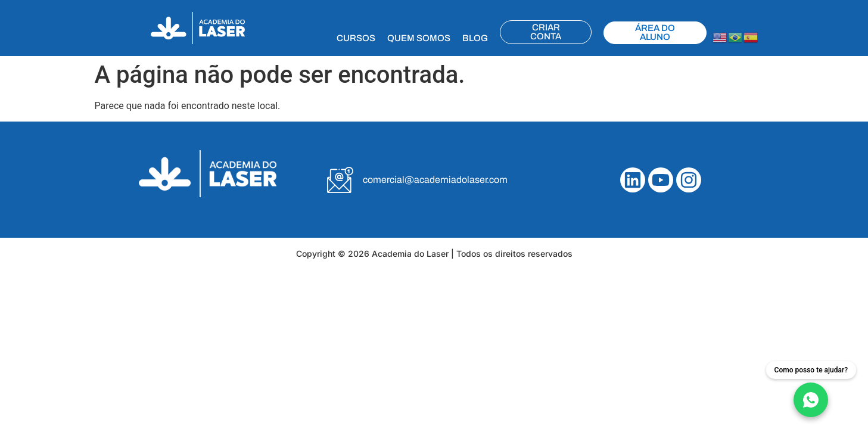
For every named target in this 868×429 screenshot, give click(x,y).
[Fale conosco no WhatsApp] (811, 389)
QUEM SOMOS (419, 38)
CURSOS (356, 38)
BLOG (475, 38)
